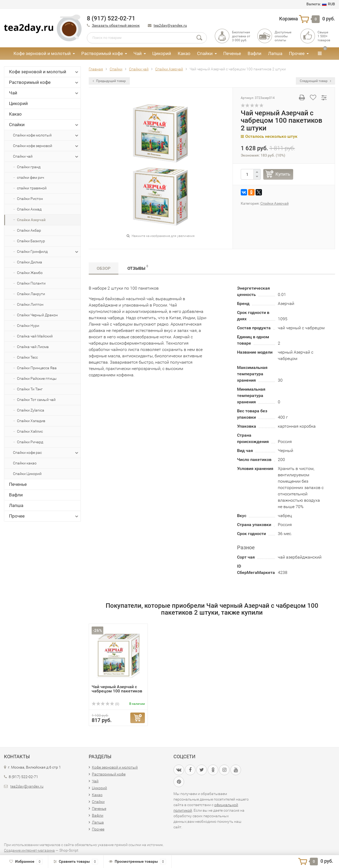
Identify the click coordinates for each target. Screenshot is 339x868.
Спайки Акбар (29, 230)
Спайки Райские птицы (37, 378)
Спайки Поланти (31, 283)
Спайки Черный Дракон (37, 315)
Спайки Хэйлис (30, 431)
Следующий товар (315, 81)
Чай (138, 53)
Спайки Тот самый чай (36, 400)
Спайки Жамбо (30, 273)
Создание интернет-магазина (29, 850)
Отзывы (138, 268)
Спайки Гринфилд (48, 252)
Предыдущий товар (109, 81)
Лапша (275, 53)
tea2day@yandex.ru (170, 25)
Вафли (255, 53)
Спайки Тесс (27, 357)
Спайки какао (25, 463)
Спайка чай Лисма (33, 347)
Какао (184, 53)
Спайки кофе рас (46, 453)
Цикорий (162, 53)
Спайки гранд (29, 167)
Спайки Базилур (31, 241)
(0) (105, 704)
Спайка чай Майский (35, 336)
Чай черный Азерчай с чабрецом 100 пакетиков (117, 689)
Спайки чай (46, 157)
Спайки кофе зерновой (46, 146)
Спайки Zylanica (31, 410)
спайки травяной (32, 188)
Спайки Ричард (30, 442)
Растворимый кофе (102, 53)
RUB (321, 4)
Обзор (104, 268)
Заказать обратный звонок (116, 25)
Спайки (205, 53)
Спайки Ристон (30, 199)
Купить (283, 174)
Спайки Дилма (30, 262)
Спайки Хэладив (31, 421)
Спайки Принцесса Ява (37, 368)
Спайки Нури (28, 326)
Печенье (232, 53)
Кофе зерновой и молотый (42, 53)
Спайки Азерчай (31, 220)
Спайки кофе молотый (46, 135)
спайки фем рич (30, 177)
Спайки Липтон (30, 304)
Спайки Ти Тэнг (30, 389)
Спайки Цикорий (27, 474)
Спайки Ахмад (29, 209)
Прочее (297, 53)
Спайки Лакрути (31, 294)
